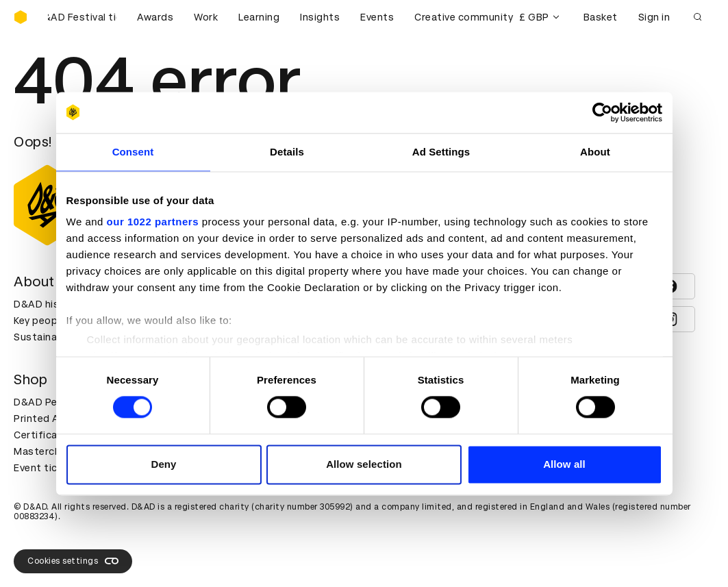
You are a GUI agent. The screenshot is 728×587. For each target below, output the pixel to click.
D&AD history (47, 304)
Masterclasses (50, 451)
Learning (259, 17)
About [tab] (595, 152)
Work (206, 17)
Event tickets (47, 468)
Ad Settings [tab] (441, 152)
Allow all (564, 464)
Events (377, 17)
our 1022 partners (153, 222)
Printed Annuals (52, 419)
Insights (320, 17)
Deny (163, 464)
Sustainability (47, 337)
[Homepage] (21, 17)
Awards (155, 17)
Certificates (44, 435)
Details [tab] (287, 152)
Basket (601, 17)
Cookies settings (73, 561)
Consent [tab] (133, 152)
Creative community (464, 17)
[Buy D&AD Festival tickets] (82, 17)
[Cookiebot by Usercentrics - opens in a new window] (602, 112)
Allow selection (364, 464)
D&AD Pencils (47, 402)
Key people (40, 321)
